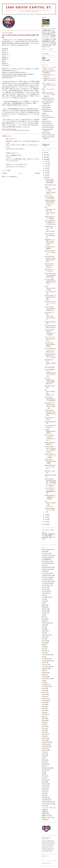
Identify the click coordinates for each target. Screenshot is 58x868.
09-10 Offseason (46, 573)
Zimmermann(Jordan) (23, 130)
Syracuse (44, 786)
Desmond (44, 641)
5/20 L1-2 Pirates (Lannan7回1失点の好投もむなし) (50, 309)
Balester (44, 605)
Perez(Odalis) (45, 746)
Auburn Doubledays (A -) (48, 849)
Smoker (44, 776)
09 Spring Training (47, 569)
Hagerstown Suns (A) (47, 847)
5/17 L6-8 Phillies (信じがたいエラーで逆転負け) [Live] (50, 350)
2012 (45, 153)
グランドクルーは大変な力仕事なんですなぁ (50, 339)
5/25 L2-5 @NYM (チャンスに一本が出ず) (50, 252)
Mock (43, 724)
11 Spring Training (47, 583)
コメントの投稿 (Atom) (11, 177)
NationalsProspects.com (48, 117)
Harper (44, 675)
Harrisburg (45, 677)
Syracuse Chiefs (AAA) (48, 841)
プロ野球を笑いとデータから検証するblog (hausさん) (49, 80)
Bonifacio (44, 613)
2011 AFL (44, 589)
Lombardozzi (45, 698)
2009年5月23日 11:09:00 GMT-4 (16, 167)
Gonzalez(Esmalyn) (47, 661)
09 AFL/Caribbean (47, 563)
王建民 (44, 810)
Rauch (44, 756)
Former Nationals (46, 655)
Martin (43, 706)
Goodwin (44, 663)
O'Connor (44, 734)
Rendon (44, 762)
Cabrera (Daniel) (46, 623)
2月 (46, 519)
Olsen (43, 736)
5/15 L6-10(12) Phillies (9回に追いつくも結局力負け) (50, 399)
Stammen (44, 780)
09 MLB (44, 565)
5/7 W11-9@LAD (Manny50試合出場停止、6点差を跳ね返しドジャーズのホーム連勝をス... (50, 482)
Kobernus (44, 693)
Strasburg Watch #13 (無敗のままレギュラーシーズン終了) (50, 356)
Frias (43, 657)
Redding (44, 760)
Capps (44, 625)
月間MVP (44, 814)
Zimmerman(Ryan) (47, 802)
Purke (43, 752)
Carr (43, 627)
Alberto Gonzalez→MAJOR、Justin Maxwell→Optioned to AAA (50, 191)
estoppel (8, 153)
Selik (43, 772)
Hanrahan (44, 673)
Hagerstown (45, 669)
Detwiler (44, 643)
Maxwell (44, 710)
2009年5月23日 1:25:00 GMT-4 (15, 149)
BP (43, 615)
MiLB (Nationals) (46, 133)
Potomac (44, 748)
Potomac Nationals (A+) (48, 845)
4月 (46, 515)
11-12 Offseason (46, 585)
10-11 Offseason (46, 579)
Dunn (43, 649)
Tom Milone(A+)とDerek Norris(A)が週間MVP (50, 344)
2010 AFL (44, 587)
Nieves (44, 730)
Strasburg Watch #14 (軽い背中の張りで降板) (50, 297)
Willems (44, 796)
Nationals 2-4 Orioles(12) (9, 72)
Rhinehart (44, 764)
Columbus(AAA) (46, 635)
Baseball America (46, 121)
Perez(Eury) (45, 744)
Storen (44, 782)
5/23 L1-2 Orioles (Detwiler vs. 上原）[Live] (49, 266)
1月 (46, 522)
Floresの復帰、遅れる (50, 185)
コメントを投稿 (6, 171)
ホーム (21, 173)
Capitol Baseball (46, 106)
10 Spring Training (47, 577)
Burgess (44, 619)
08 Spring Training (47, 557)
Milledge (44, 720)
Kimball (44, 690)
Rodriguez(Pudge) (47, 768)
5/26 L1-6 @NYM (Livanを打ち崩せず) (50, 235)
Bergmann (45, 609)
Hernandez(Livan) (46, 679)
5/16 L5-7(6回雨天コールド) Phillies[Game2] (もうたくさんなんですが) (50, 373)
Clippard (44, 631)
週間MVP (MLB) (46, 816)
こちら (44, 532)
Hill (43, 681)
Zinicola (44, 806)
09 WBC (44, 571)
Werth (43, 794)
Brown (44, 617)
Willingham (45, 798)
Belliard (44, 607)
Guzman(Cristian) (46, 667)
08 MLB (44, 551)
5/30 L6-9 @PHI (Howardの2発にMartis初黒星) (50, 181)
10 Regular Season (47, 575)
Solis (43, 778)
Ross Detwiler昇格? (50, 367)
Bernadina (44, 611)
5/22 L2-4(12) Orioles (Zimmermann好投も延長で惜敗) (50, 275)
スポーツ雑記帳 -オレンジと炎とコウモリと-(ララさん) (49, 85)
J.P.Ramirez (45, 685)
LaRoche (44, 696)
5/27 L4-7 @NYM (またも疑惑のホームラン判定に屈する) (50, 222)
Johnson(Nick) (46, 686)
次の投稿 (4, 173)
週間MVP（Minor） (47, 818)
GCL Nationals (46, 659)
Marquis (44, 702)
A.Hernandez (45, 593)
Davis (43, 639)
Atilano (44, 601)
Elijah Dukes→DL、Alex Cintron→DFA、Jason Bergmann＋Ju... (50, 316)
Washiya (44, 792)
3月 (46, 517)
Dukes (44, 647)
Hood (43, 683)
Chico (43, 629)
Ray (43, 758)
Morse (43, 728)
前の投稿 (37, 173)
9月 (46, 168)
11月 (46, 164)
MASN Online (45, 115)
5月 (46, 177)
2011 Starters (45, 591)
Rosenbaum (45, 770)
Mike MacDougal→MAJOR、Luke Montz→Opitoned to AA (50, 211)
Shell (43, 774)
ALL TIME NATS (46, 597)
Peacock (44, 740)
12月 (46, 161)
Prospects (44, 750)
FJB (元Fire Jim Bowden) (48, 135)
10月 (46, 166)
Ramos (44, 754)
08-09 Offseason (46, 561)
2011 (45, 155)
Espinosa (44, 651)
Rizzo (43, 766)
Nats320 (44, 113)
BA (43, 603)
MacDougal (45, 700)
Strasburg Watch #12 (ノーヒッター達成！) (50, 467)
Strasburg (44, 784)
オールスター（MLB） (48, 808)
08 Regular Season (47, 555)
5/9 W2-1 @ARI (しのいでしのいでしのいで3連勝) (50, 456)
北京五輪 (44, 820)
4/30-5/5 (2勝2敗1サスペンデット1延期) (50, 510)
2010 (45, 157)
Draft (43, 645)
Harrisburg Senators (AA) (48, 843)
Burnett (44, 621)
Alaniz (43, 595)
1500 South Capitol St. (29, 7)
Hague (44, 671)
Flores (43, 653)
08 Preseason (45, 553)
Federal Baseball (46, 108)
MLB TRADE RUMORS (48, 127)
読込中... (44, 858)
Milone (44, 722)
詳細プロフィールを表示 (47, 49)
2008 (45, 524)
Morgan (44, 726)
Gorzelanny (45, 665)
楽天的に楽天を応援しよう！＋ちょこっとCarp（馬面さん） (48, 95)
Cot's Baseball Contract (48, 125)
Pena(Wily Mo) (46, 742)
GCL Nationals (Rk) (47, 851)
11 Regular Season (47, 581)
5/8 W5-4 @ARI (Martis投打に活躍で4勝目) (50, 461)
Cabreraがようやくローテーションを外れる (50, 303)
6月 (46, 175)
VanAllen (44, 788)
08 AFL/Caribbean (47, 549)
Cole (43, 633)
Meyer (43, 716)
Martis (43, 708)
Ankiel (43, 599)
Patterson (44, 738)
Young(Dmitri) (45, 800)
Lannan (44, 694)
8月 (46, 171)
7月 (46, 173)
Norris (43, 732)
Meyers (44, 718)
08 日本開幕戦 (46, 559)
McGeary (44, 714)
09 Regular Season (11, 130)
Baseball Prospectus (47, 123)
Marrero (44, 704)
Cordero (44, 637)
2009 (45, 159)
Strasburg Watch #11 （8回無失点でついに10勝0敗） (50, 497)
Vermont (44, 790)
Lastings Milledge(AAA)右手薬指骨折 (50, 431)
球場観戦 (44, 812)
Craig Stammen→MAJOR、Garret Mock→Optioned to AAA (50, 290)
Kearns (44, 688)
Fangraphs (45, 119)
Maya (43, 712)
